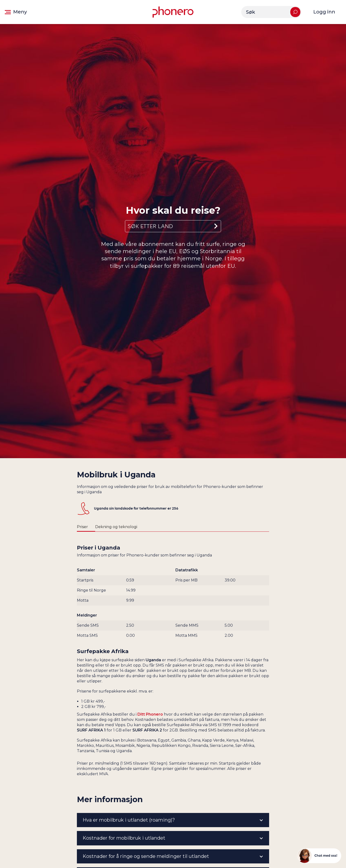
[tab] (86, 527)
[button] (16, 12)
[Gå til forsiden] (173, 12)
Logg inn (324, 12)
